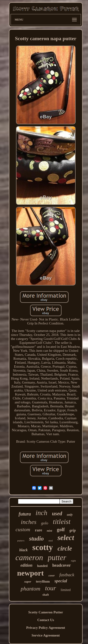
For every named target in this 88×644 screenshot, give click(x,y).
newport (31, 573)
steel (51, 541)
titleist (62, 521)
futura (25, 514)
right (73, 561)
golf (61, 530)
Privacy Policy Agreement (46, 628)
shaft (46, 595)
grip (73, 530)
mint (49, 531)
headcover (62, 565)
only (70, 515)
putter (57, 558)
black (23, 550)
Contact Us (46, 620)
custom (23, 529)
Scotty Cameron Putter (46, 612)
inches (29, 522)
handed (42, 566)
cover (52, 576)
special (61, 581)
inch (41, 513)
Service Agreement (46, 635)
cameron (29, 557)
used (57, 514)
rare (39, 530)
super (28, 582)
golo (45, 523)
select (66, 538)
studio (36, 539)
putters (21, 541)
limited (66, 590)
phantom (31, 589)
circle (65, 548)
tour (51, 588)
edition (26, 565)
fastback (67, 575)
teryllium (43, 581)
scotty (43, 547)
